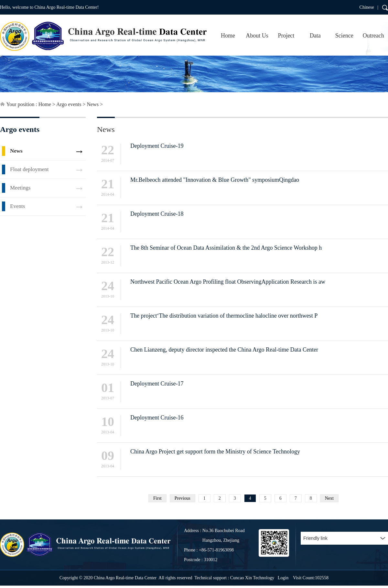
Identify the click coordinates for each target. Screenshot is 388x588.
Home (228, 36)
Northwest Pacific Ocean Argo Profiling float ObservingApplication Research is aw (228, 282)
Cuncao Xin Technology (252, 578)
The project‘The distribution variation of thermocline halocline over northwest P (224, 316)
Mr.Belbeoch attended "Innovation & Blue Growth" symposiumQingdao (215, 180)
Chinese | (369, 7)
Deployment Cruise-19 (157, 146)
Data (315, 36)
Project (286, 36)
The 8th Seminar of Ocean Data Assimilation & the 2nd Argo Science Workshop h (226, 248)
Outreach (373, 36)
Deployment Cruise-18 (157, 214)
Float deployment (29, 169)
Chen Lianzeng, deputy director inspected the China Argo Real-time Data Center (224, 350)
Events (17, 206)
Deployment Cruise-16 (157, 418)
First (157, 498)
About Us (257, 36)
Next (329, 498)
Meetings (20, 188)
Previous (183, 498)
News (92, 104)
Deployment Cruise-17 (157, 384)
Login (283, 578)
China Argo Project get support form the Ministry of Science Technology (215, 452)
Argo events (69, 104)
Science (344, 36)
